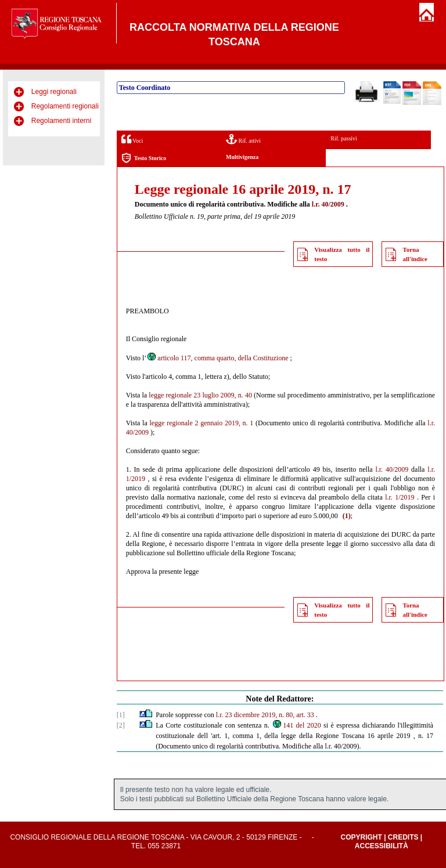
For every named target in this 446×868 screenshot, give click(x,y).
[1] (121, 715)
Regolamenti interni (61, 121)
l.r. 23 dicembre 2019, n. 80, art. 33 (265, 715)
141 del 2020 (296, 725)
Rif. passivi (344, 138)
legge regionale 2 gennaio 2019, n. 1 (201, 423)
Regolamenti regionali (65, 106)
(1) (347, 516)
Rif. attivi (243, 139)
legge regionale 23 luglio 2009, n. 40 (200, 395)
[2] (121, 725)
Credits (403, 837)
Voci (132, 139)
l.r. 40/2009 (328, 204)
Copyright (361, 837)
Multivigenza (242, 157)
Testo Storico (144, 158)
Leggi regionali (54, 92)
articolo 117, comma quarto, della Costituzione (217, 358)
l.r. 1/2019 (400, 497)
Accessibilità (382, 846)
